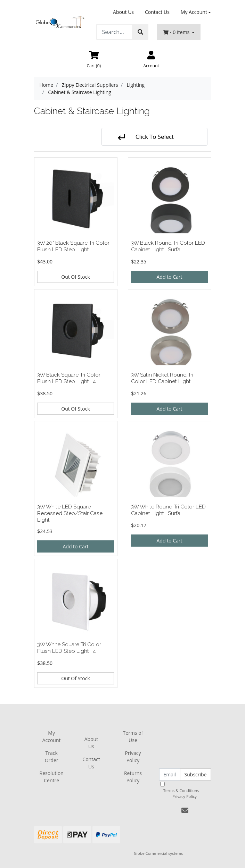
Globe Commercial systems (158, 853)
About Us (123, 12)
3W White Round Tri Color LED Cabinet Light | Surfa (168, 510)
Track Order (52, 757)
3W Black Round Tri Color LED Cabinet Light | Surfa (168, 246)
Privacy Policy (133, 757)
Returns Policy (133, 777)
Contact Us (157, 12)
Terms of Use (133, 736)
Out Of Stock (76, 277)
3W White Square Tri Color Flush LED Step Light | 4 (69, 648)
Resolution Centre (52, 777)
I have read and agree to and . (185, 791)
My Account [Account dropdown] (194, 12)
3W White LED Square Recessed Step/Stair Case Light (70, 513)
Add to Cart (170, 277)
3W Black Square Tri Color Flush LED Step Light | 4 (69, 378)
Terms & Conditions (181, 790)
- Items (177, 32)
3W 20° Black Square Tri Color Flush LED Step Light (73, 246)
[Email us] (185, 810)
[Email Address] (170, 774)
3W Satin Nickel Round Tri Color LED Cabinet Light (162, 378)
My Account (52, 736)
